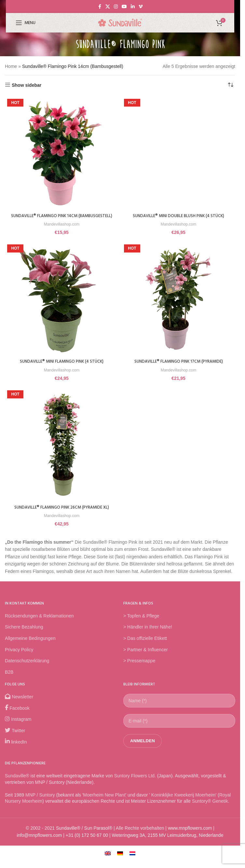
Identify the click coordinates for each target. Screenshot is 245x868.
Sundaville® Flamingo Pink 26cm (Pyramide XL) (62, 514)
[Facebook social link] (100, 7)
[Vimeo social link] (141, 7)
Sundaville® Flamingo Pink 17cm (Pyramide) (179, 368)
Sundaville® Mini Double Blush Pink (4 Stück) (179, 216)
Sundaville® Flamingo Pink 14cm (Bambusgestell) (62, 219)
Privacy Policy (19, 656)
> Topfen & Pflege (141, 622)
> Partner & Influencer (146, 656)
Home (11, 66)
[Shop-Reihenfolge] (230, 85)
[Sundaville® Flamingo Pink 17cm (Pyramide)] (178, 305)
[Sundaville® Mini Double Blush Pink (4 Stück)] (178, 153)
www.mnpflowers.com (190, 834)
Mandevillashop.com (62, 231)
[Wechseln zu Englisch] (108, 859)
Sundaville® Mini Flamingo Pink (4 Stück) (62, 368)
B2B (9, 678)
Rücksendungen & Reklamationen (39, 622)
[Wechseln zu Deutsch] (120, 859)
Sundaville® (17, 782)
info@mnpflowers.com (40, 842)
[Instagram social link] (116, 7)
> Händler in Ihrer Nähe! (148, 633)
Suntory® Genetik (210, 808)
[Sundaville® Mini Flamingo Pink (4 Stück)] (62, 305)
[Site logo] (120, 22)
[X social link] (108, 7)
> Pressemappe (139, 667)
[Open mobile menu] (26, 23)
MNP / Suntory (40, 801)
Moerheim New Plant (104, 801)
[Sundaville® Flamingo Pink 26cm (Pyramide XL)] (62, 451)
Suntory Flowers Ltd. (135, 782)
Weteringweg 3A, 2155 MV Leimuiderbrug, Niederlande (167, 842)
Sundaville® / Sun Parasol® (84, 834)
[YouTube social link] (124, 7)
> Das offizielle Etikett (145, 644)
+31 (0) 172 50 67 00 (87, 842)
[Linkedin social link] (133, 7)
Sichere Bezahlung (24, 633)
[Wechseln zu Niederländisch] (132, 859)
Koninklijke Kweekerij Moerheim (183, 801)
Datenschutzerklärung (27, 667)
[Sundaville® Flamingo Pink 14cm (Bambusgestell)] (62, 153)
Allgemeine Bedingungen (30, 644)
